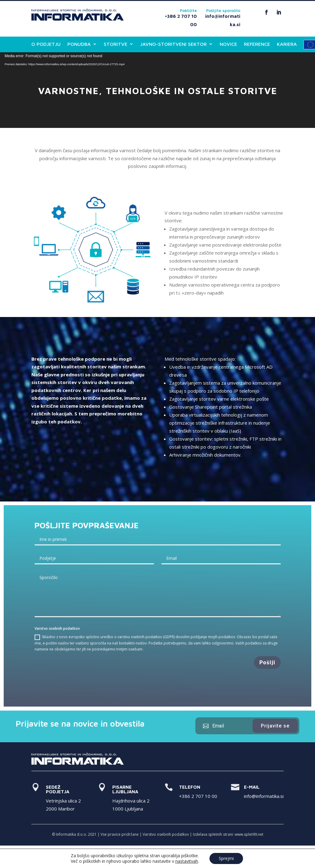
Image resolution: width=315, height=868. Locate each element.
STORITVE (116, 44)
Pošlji (259, 658)
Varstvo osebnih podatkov (166, 834)
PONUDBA (79, 44)
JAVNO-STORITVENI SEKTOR (173, 44)
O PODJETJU (46, 44)
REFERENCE (257, 44)
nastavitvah (187, 861)
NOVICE (228, 44)
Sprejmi (226, 858)
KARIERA (287, 44)
